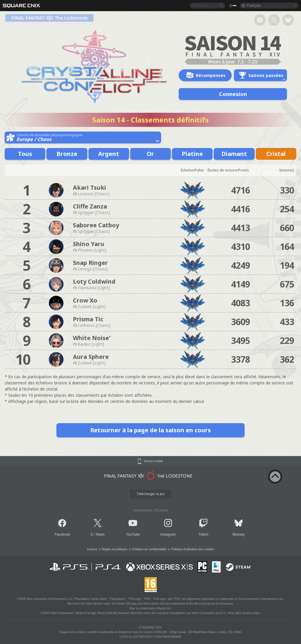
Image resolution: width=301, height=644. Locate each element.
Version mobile (153, 461)
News (100, 534)
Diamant (234, 154)
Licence (92, 549)
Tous (25, 154)
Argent (109, 154)
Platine (192, 154)
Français (254, 5)
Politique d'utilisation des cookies (193, 549)
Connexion (233, 94)
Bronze (67, 154)
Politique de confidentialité (149, 549)
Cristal (276, 154)
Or (150, 154)
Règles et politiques (115, 549)
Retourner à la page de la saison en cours (150, 430)
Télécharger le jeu (150, 494)
